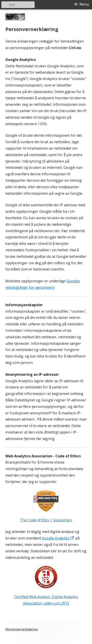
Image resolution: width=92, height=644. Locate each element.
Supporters (63, 520)
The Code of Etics (35, 520)
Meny (84, 4)
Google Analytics (58, 538)
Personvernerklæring (22, 629)
